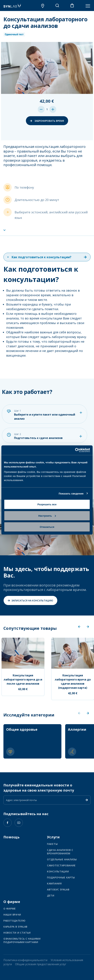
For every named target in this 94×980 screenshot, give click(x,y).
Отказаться (47, 527)
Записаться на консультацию (30, 600)
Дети (51, 895)
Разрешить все (47, 504)
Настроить (47, 516)
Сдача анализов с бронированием (60, 852)
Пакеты (52, 844)
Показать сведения (71, 493)
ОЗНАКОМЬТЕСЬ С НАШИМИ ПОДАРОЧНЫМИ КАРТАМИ (22, 940)
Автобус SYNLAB (58, 889)
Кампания (54, 883)
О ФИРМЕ (10, 909)
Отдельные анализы (62, 859)
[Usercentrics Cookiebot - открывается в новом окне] (75, 450)
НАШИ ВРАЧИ (12, 915)
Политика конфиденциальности (25, 960)
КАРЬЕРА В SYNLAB (15, 927)
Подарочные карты (61, 877)
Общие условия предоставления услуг (41, 964)
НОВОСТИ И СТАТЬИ (17, 933)
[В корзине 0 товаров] (72, 6)
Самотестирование (61, 865)
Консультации (58, 871)
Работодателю (14, 921)
